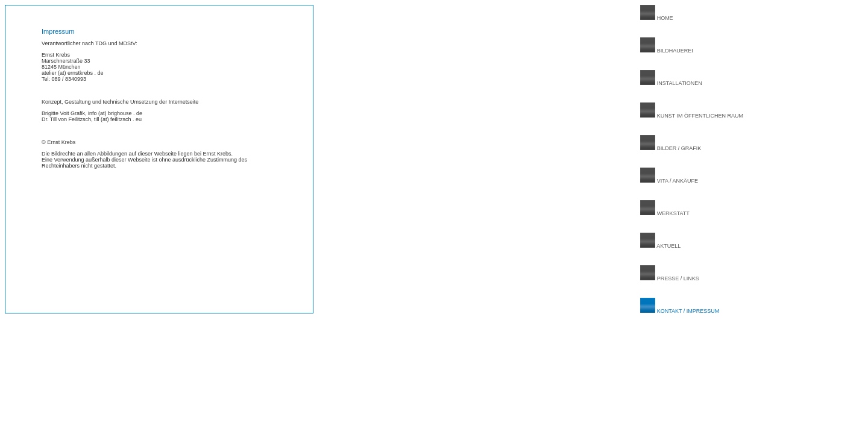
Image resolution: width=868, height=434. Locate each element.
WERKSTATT (665, 213)
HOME (657, 18)
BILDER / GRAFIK (671, 148)
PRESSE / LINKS (670, 278)
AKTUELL (660, 246)
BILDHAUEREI (667, 51)
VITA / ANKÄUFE (669, 181)
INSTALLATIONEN (671, 83)
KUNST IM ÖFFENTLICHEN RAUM (692, 116)
